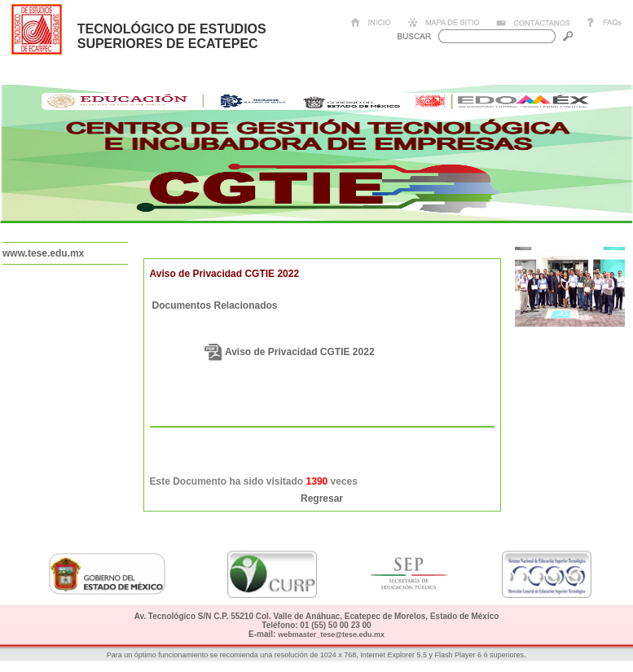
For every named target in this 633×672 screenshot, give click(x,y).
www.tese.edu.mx (43, 253)
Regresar (322, 499)
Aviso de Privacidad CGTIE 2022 (300, 352)
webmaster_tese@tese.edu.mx (331, 635)
